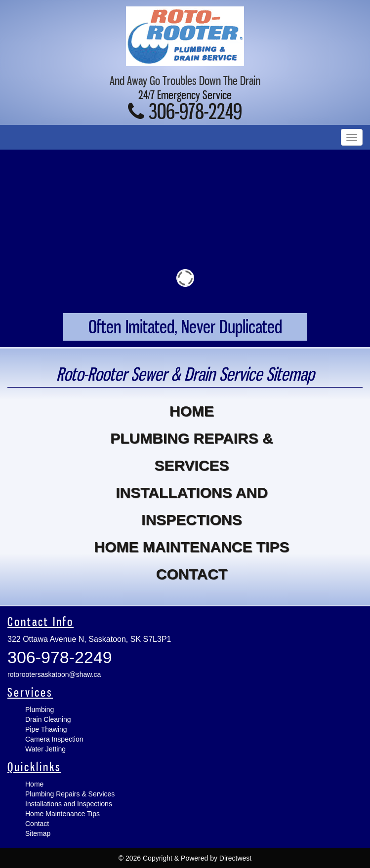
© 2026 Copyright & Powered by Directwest (185, 858)
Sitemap (38, 833)
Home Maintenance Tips (191, 547)
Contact (192, 574)
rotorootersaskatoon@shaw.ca (54, 674)
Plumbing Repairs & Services (191, 452)
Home (192, 411)
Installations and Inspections (192, 506)
